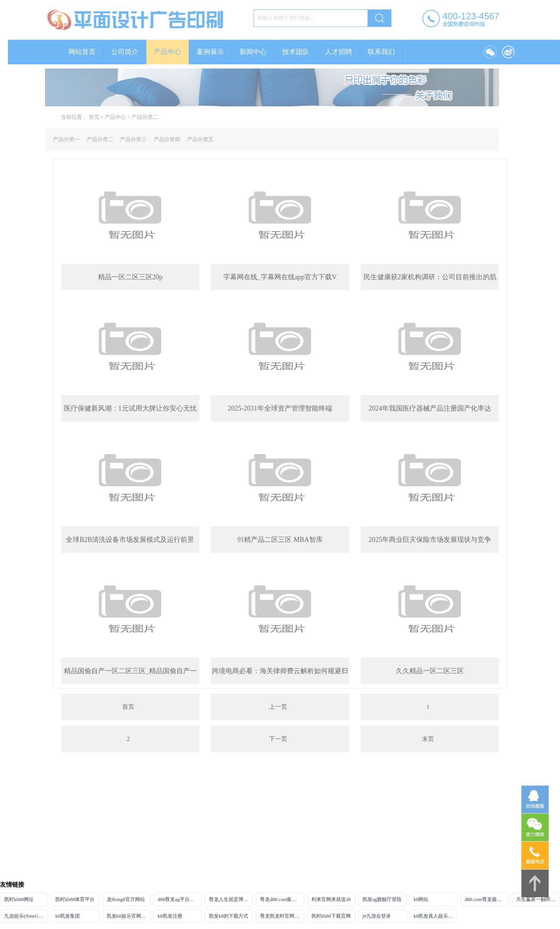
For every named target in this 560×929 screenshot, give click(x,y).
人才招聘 (346, 52)
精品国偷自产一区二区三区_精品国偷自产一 (130, 671)
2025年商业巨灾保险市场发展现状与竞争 (430, 540)
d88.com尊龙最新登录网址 (487, 899)
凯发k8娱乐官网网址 (129, 916)
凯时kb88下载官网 (331, 916)
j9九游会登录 (377, 916)
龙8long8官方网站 (126, 899)
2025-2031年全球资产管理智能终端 (280, 408)
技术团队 (303, 52)
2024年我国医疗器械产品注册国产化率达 (430, 408)
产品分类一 (59, 139)
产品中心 (175, 52)
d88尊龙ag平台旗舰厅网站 (180, 899)
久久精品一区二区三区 (430, 671)
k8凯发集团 (68, 916)
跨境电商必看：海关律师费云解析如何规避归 (280, 671)
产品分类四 (159, 139)
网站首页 (90, 52)
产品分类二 (152, 117)
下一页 (278, 739)
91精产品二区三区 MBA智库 (280, 540)
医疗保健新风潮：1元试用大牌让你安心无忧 (130, 408)
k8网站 (421, 899)
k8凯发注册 (170, 916)
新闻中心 (261, 52)
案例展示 (218, 52)
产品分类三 (126, 139)
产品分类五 (193, 139)
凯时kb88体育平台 (75, 899)
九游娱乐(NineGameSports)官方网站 (26, 916)
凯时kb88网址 (19, 899)
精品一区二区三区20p (130, 277)
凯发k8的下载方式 (229, 916)
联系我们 (389, 52)
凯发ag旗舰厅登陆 (382, 899)
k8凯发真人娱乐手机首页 (436, 916)
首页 (101, 117)
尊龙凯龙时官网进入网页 (282, 916)
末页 (428, 739)
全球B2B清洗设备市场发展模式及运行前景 (130, 540)
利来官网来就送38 (331, 899)
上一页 (278, 707)
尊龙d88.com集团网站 (282, 899)
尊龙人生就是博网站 (231, 899)
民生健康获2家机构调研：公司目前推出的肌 (430, 277)
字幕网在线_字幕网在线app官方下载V (280, 277)
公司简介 (132, 52)
